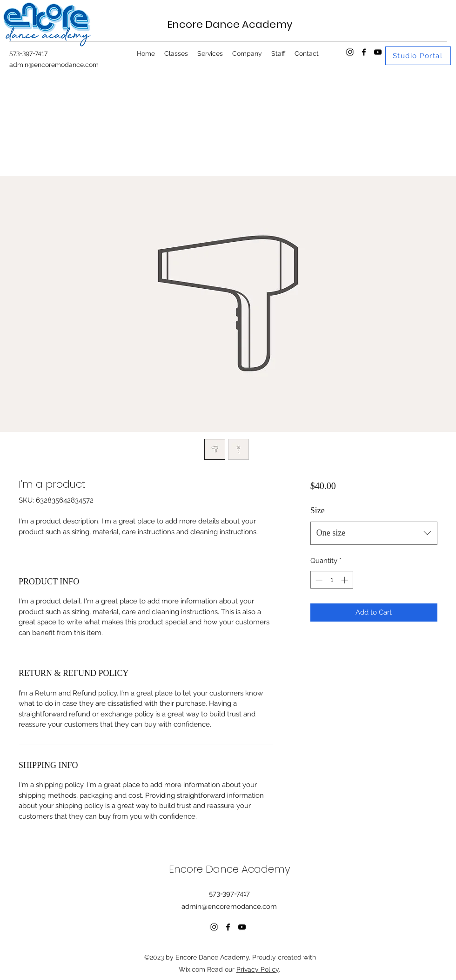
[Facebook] (364, 52)
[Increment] (345, 580)
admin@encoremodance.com (54, 65)
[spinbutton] (332, 580)
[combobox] (374, 533)
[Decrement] (318, 580)
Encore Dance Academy (230, 24)
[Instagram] (350, 52)
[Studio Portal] (418, 56)
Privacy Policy (258, 969)
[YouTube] (378, 52)
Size (318, 510)
